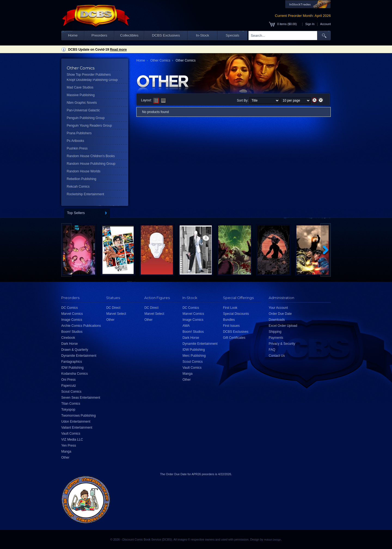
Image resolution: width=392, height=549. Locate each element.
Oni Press (68, 380)
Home (73, 35)
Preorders (99, 35)
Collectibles (129, 35)
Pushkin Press (77, 148)
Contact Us (277, 356)
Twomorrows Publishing (79, 416)
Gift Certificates (234, 338)
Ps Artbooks (75, 141)
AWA (186, 326)
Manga (66, 452)
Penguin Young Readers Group (89, 126)
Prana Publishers (79, 133)
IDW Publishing (72, 368)
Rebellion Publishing (82, 179)
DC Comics (70, 308)
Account (325, 24)
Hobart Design (272, 540)
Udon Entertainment (76, 422)
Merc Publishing (194, 356)
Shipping (275, 332)
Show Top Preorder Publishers (89, 75)
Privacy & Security (282, 344)
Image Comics (72, 320)
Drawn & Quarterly (75, 350)
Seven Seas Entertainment (81, 398)
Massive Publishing (81, 95)
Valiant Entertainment (77, 428)
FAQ (272, 350)
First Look (230, 308)
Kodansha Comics (74, 374)
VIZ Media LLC (72, 440)
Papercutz (69, 386)
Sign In (310, 24)
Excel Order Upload (283, 326)
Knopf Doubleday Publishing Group (92, 80)
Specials (232, 35)
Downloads (277, 320)
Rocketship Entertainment (85, 194)
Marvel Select (116, 314)
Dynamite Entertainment (79, 356)
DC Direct (113, 308)
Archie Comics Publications (81, 326)
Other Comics (160, 60)
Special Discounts (236, 314)
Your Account (278, 308)
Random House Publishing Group (91, 164)
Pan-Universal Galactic (83, 110)
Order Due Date (280, 314)
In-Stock (203, 35)
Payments (276, 338)
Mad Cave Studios (80, 87)
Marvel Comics (72, 314)
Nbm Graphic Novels (82, 103)
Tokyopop (68, 410)
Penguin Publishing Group (86, 118)
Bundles (229, 320)
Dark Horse (70, 344)
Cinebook (68, 338)
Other (65, 457)
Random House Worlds (84, 171)
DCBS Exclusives (166, 35)
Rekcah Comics (78, 187)
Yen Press (69, 446)
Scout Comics (71, 392)
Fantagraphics (72, 362)
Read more (118, 50)
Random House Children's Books (91, 156)
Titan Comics (71, 404)
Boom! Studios (72, 332)
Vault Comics (71, 434)
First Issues (231, 326)
